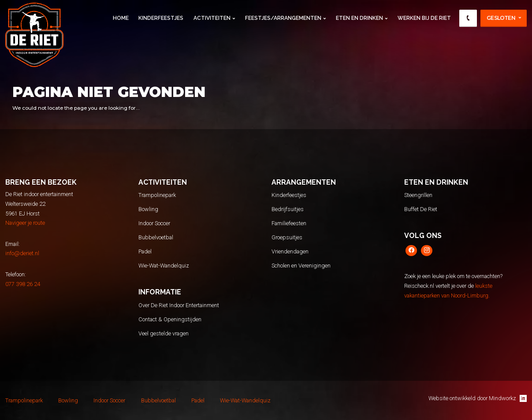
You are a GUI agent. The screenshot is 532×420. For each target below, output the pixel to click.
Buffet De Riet (421, 209)
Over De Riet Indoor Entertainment (179, 305)
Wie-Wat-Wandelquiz (164, 266)
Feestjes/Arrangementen (283, 18)
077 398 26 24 (23, 284)
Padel (145, 251)
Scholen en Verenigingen (301, 266)
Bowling (148, 209)
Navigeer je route (25, 223)
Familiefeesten (289, 223)
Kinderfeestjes (161, 18)
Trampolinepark (157, 195)
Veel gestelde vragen (164, 333)
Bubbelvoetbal (156, 237)
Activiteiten (212, 18)
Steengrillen (418, 195)
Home (121, 18)
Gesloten (501, 18)
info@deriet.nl (22, 253)
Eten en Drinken (359, 18)
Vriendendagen (290, 251)
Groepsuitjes (287, 237)
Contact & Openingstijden (170, 319)
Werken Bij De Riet (424, 18)
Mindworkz (508, 398)
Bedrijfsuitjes (288, 209)
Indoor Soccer (154, 223)
